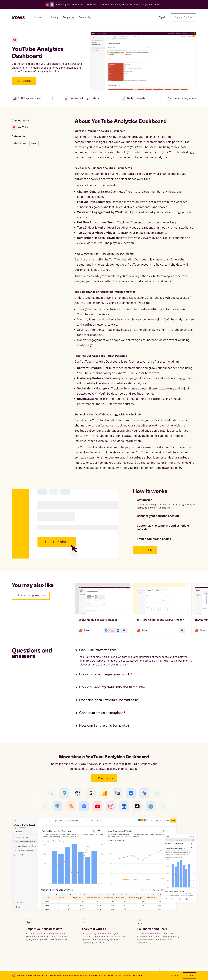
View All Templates (31, 596)
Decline (175, 975)
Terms (135, 4)
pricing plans (119, 665)
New (34, 143)
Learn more (91, 4)
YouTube (20, 127)
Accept (190, 975)
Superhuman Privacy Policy (115, 4)
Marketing (20, 143)
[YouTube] (15, 40)
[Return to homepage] (18, 17)
